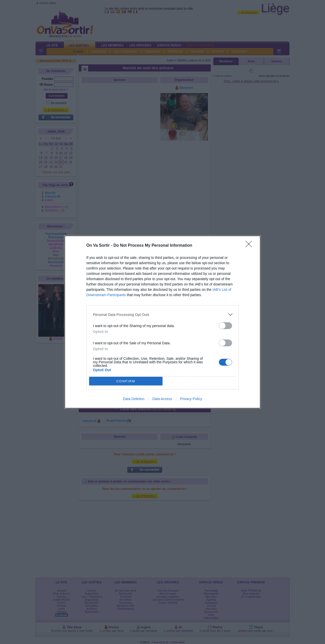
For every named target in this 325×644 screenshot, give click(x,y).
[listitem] (162, 315)
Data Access (162, 399)
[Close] (250, 246)
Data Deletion (134, 399)
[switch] (225, 326)
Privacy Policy (191, 399)
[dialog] (162, 322)
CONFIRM (126, 381)
